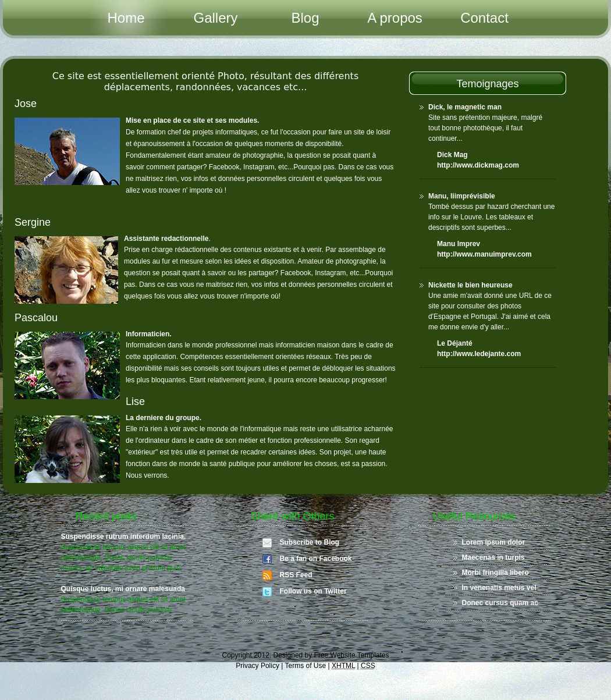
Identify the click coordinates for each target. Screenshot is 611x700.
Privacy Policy (257, 666)
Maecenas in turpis (493, 557)
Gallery (215, 18)
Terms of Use (306, 666)
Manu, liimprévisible (462, 196)
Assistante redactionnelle (166, 239)
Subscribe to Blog (310, 542)
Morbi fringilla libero (495, 573)
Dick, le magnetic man (465, 107)
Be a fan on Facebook (316, 559)
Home (126, 18)
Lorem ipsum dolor (494, 542)
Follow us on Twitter (313, 591)
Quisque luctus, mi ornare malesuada (123, 589)
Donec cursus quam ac (500, 603)
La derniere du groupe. (164, 418)
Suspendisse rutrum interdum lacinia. (124, 536)
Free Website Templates (352, 655)
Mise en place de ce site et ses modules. (192, 120)
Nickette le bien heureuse (470, 285)
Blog (305, 18)
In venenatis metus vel (499, 588)
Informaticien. (149, 334)
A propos (395, 18)
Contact (484, 18)
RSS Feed (296, 575)
